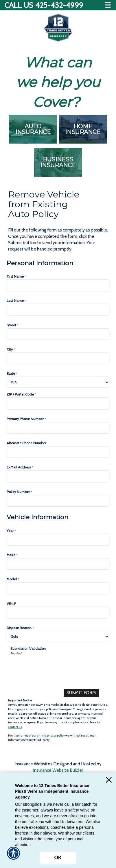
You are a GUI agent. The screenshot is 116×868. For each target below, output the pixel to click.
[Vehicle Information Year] (58, 540)
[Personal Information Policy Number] (58, 501)
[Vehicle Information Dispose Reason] (58, 637)
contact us (15, 727)
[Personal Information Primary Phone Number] (58, 428)
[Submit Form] (81, 693)
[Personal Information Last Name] (58, 310)
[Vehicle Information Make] (58, 564)
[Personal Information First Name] (58, 285)
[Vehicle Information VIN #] (58, 613)
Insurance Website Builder (58, 770)
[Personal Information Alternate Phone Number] (58, 452)
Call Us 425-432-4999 (44, 5)
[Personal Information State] (58, 382)
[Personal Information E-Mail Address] (58, 476)
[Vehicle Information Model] (58, 588)
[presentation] (54, 667)
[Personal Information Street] (58, 334)
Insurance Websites (33, 764)
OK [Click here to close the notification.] (58, 858)
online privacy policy (51, 736)
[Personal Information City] (58, 358)
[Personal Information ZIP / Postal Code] (58, 403)
